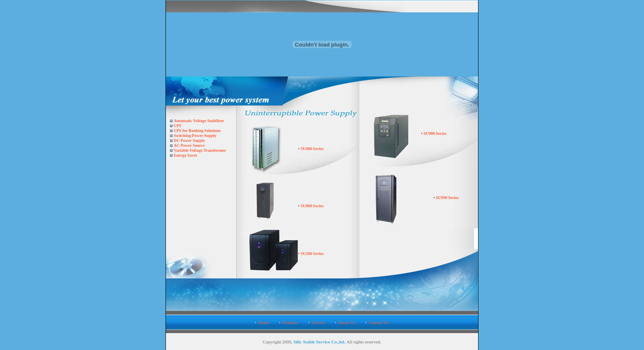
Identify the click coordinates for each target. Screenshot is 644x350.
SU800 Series (312, 149)
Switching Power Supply (195, 136)
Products (291, 322)
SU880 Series (312, 206)
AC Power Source (189, 145)
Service (318, 322)
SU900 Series (435, 133)
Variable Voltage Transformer (200, 150)
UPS (178, 126)
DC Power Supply (190, 140)
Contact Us (379, 322)
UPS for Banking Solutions (197, 131)
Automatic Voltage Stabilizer (199, 121)
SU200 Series (312, 254)
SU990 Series (447, 198)
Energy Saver (186, 155)
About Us (347, 322)
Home (264, 322)
